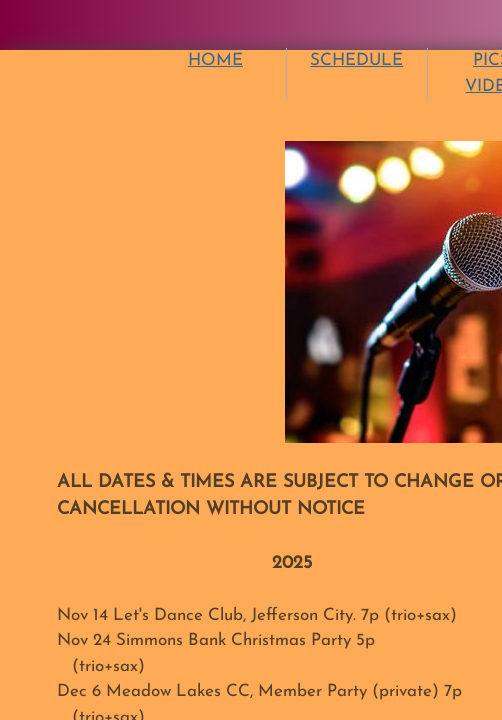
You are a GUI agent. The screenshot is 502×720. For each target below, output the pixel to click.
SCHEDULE (356, 60)
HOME (215, 60)
